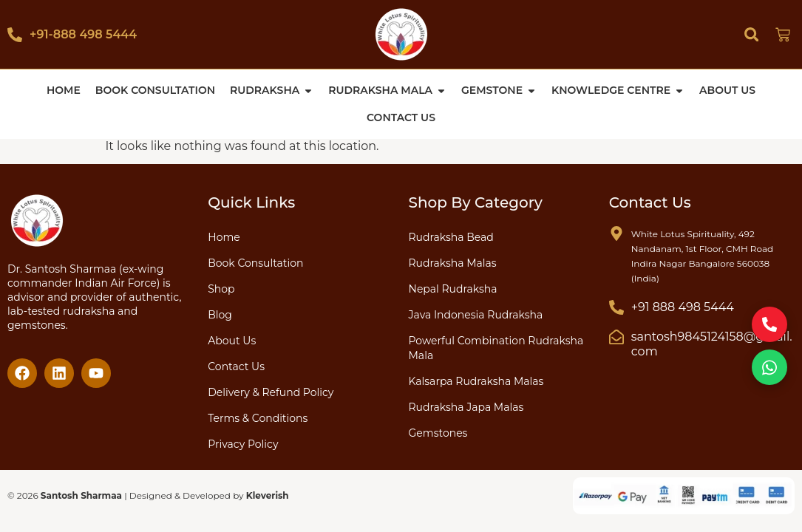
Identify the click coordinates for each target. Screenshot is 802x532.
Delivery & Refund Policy (271, 392)
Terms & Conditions (258, 417)
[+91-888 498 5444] (15, 35)
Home (224, 236)
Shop (221, 288)
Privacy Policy (243, 443)
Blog (220, 314)
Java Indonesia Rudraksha (476, 314)
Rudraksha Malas (453, 262)
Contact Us (236, 366)
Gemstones (438, 432)
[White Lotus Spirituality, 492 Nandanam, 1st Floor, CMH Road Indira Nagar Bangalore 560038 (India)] (616, 233)
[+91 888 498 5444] (616, 307)
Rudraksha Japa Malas (466, 406)
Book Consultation (255, 262)
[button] (751, 34)
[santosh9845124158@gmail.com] (616, 336)
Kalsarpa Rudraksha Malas (476, 381)
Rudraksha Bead (451, 236)
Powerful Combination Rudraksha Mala (496, 347)
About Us (232, 340)
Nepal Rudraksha (453, 288)
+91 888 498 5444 (683, 306)
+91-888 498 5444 (83, 34)
